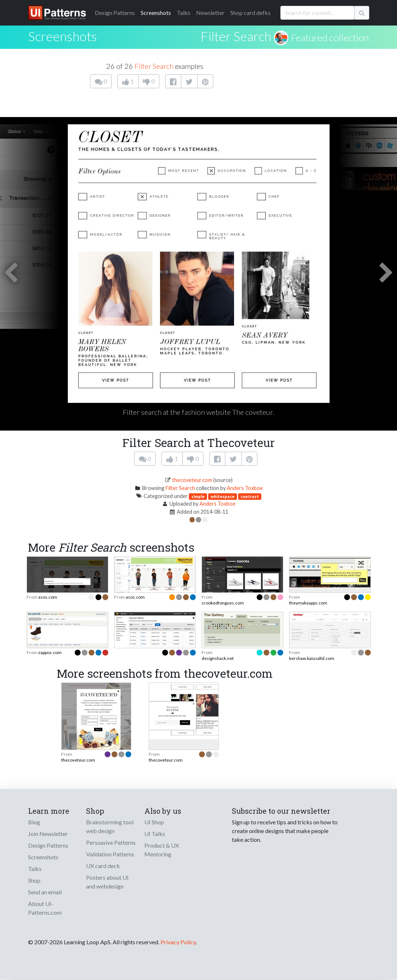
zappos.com (50, 652)
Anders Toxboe (245, 488)
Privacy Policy (178, 942)
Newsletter (210, 13)
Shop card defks (250, 13)
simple (198, 496)
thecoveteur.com (192, 480)
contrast (250, 496)
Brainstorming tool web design (110, 826)
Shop (34, 880)
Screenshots (156, 13)
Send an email (45, 892)
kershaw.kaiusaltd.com (312, 658)
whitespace (223, 496)
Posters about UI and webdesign (107, 882)
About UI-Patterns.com (45, 908)
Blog (34, 822)
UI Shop (154, 822)
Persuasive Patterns (111, 842)
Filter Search (236, 36)
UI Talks (155, 834)
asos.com (48, 597)
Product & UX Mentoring (162, 850)
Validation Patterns (110, 854)
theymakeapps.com (308, 603)
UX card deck (103, 866)
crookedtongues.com (223, 603)
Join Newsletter (48, 834)
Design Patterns (48, 845)
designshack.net (218, 658)
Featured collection (330, 38)
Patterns (115, 13)
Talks (184, 13)
